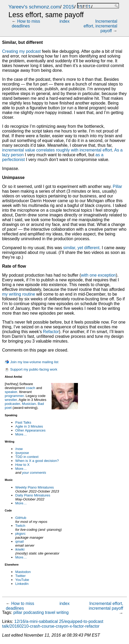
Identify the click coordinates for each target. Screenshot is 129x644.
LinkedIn (22, 584)
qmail (19, 541)
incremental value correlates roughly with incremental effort (57, 150)
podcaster (12, 404)
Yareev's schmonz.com (34, 7)
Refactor (51, 332)
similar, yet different (81, 248)
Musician (29, 404)
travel (50, 612)
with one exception (98, 275)
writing (62, 612)
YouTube (22, 580)
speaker (11, 392)
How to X (22, 465)
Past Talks (23, 422)
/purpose (22, 453)
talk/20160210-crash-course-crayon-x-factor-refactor (51, 626)
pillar (18, 612)
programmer (14, 396)
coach (31, 388)
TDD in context (27, 457)
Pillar (117, 186)
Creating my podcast (21, 51)
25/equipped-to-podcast (81, 621)
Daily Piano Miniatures (33, 495)
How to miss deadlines (26, 24)
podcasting (34, 612)
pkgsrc (20, 534)
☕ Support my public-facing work (31, 369)
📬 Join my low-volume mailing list (32, 362)
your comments (34, 473)
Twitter (20, 576)
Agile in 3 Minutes (29, 426)
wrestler (11, 400)
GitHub (21, 518)
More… (21, 434)
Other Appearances (30, 430)
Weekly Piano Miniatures (34, 487)
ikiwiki (20, 549)
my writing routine (19, 294)
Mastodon (23, 572)
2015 (69, 7)
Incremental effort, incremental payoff (100, 26)
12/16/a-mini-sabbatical (36, 621)
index (64, 21)
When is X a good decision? (37, 461)
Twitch (20, 526)
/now (19, 449)
